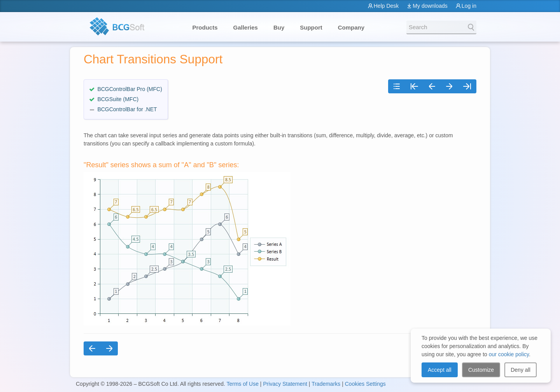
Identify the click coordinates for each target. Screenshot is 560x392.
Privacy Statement (285, 384)
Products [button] (205, 27)
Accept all (440, 370)
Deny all (521, 370)
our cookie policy (509, 354)
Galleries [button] (246, 27)
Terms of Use (242, 384)
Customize (481, 370)
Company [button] (351, 27)
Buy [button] (279, 27)
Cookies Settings (365, 384)
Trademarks (326, 384)
